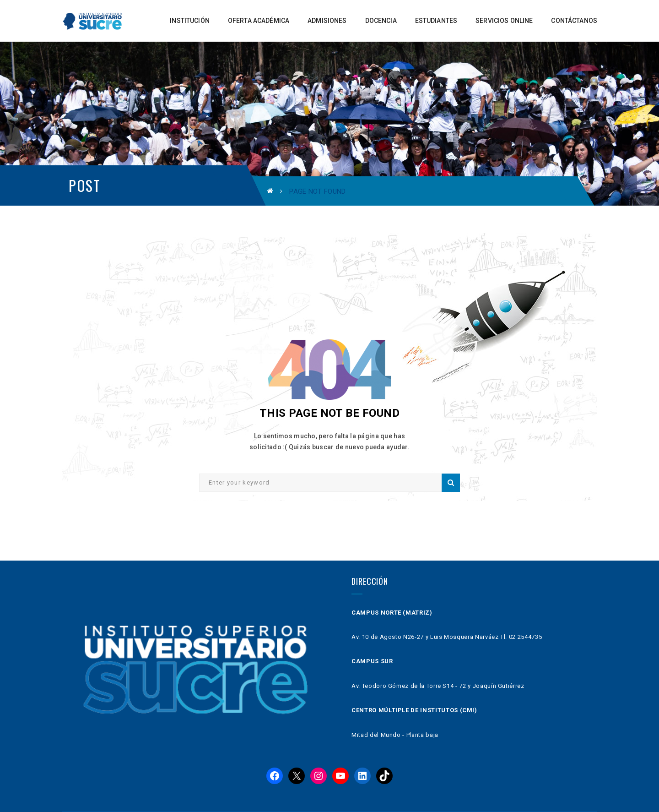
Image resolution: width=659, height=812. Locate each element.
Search (451, 483)
